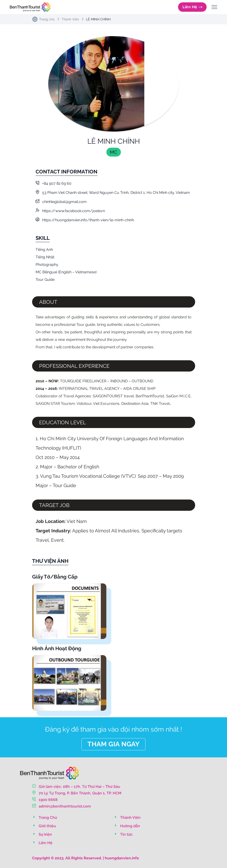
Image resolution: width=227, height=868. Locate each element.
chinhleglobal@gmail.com (61, 202)
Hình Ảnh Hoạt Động (57, 648)
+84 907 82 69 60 (54, 183)
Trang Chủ (45, 817)
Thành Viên (70, 19)
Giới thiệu (44, 826)
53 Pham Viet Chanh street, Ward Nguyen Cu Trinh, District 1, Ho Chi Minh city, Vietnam (113, 193)
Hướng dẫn (127, 826)
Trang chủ (47, 19)
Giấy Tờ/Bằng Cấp (55, 577)
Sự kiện (42, 834)
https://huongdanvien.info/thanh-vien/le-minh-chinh (85, 220)
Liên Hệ (192, 7)
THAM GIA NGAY (113, 744)
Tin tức (123, 834)
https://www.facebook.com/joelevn (70, 211)
